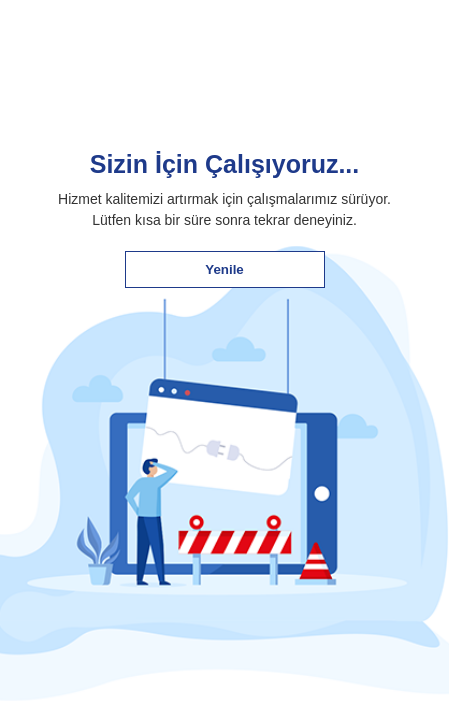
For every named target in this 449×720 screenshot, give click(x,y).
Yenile (224, 269)
